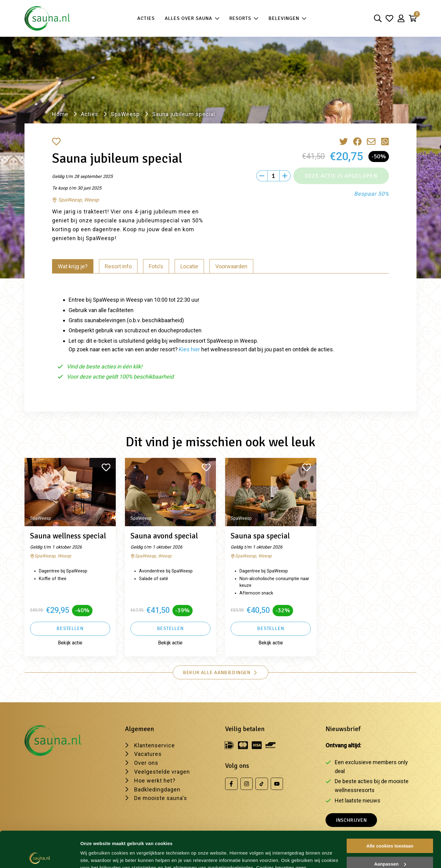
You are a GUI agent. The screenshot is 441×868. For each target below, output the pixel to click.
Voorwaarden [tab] (231, 266)
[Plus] (285, 176)
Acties (146, 18)
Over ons (146, 763)
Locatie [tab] (189, 266)
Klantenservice (155, 745)
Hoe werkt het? (155, 781)
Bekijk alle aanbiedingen (221, 673)
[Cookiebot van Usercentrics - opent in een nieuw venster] (40, 856)
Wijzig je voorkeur (100, 856)
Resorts (244, 19)
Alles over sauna (192, 19)
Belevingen (288, 19)
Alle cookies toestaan (390, 810)
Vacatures (148, 754)
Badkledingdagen (157, 789)
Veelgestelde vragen (162, 772)
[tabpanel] (221, 336)
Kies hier (189, 349)
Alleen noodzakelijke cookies (390, 846)
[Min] (262, 176)
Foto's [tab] (156, 266)
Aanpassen (390, 828)
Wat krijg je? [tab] (73, 266)
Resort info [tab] (118, 266)
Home (60, 114)
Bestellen (70, 628)
